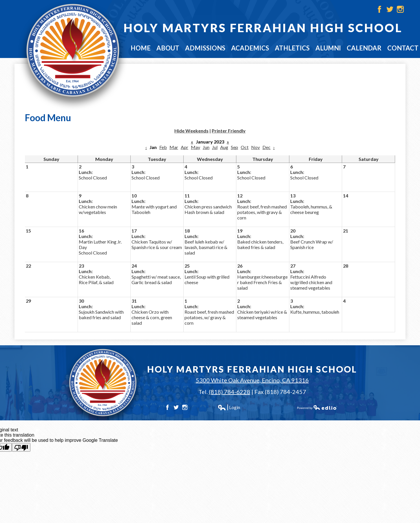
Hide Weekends (191, 131)
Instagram (400, 9)
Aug (224, 147)
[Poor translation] (21, 447)
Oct (245, 147)
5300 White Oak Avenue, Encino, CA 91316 (252, 380)
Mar (174, 147)
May (196, 147)
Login (229, 407)
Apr (185, 147)
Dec (266, 147)
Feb (163, 147)
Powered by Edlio (317, 407)
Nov (255, 147)
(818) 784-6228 (230, 392)
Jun (206, 147)
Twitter (390, 9)
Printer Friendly (229, 131)
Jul (215, 147)
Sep (234, 147)
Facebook (379, 9)
